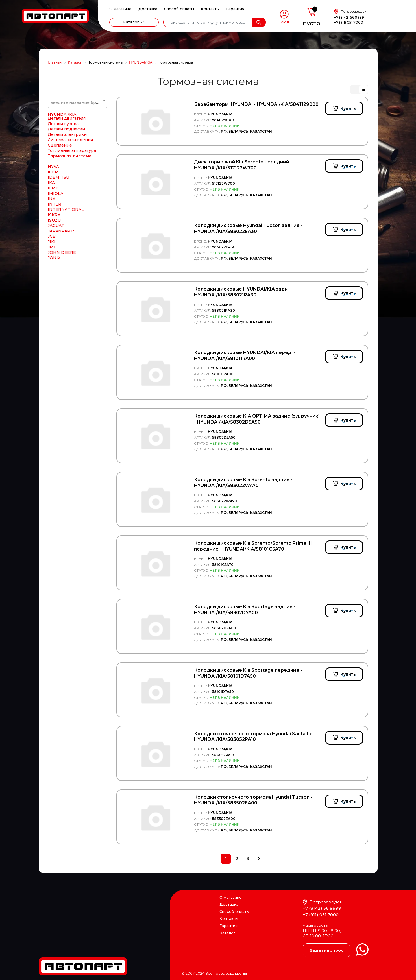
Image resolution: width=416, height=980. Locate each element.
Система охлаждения (70, 187)
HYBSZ (55, 151)
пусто (312, 23)
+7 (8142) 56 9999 (349, 17)
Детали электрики (67, 182)
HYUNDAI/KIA (62, 162)
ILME (53, 236)
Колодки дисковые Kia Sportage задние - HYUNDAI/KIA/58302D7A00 (245, 610)
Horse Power (61, 130)
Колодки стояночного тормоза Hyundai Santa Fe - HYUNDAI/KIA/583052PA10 (255, 737)
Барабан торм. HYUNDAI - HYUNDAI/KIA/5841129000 (256, 104)
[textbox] (78, 102)
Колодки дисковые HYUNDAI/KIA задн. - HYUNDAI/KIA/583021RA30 (243, 292)
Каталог (131, 22)
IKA (51, 230)
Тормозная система (70, 204)
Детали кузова (63, 171)
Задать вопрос (327, 950)
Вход (284, 22)
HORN (54, 119)
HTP (52, 141)
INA (52, 246)
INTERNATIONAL (66, 257)
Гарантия (235, 9)
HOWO (55, 135)
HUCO (54, 146)
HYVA (53, 214)
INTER (55, 252)
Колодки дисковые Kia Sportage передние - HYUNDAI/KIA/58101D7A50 (248, 673)
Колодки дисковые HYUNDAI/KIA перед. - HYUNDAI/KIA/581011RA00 (245, 355)
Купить (348, 108)
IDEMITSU (58, 225)
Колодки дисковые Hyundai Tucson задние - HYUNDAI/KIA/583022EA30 (248, 228)
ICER (53, 220)
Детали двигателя (67, 166)
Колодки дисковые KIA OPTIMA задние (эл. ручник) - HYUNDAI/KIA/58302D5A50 (257, 419)
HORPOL (57, 125)
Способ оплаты (179, 9)
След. (259, 859)
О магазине (120, 9)
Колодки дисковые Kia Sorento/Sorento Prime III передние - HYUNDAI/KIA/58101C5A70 (253, 546)
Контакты (210, 9)
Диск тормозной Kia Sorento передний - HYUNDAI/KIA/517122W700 (243, 165)
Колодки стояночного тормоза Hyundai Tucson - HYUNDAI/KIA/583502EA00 (253, 800)
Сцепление (60, 193)
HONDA (56, 114)
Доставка (148, 9)
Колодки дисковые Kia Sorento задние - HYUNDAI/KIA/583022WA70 (243, 483)
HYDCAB (57, 157)
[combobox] (78, 102)
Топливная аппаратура (72, 198)
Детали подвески (66, 177)
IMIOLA (55, 241)
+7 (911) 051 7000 (349, 22)
